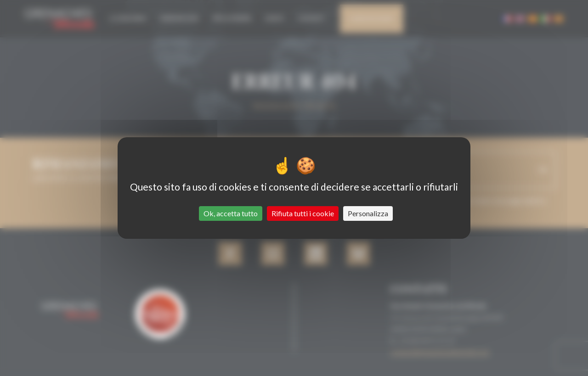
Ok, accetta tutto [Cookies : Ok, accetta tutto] (231, 213)
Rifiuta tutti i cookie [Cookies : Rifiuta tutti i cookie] (303, 213)
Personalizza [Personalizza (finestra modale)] (368, 213)
